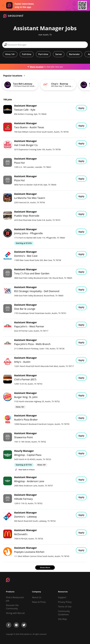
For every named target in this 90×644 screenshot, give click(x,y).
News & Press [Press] (39, 602)
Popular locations (14, 76)
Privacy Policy (65, 602)
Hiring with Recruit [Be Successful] (15, 613)
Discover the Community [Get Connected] (12, 607)
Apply (81, 108)
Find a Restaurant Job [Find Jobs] (15, 599)
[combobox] (45, 45)
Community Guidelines (64, 613)
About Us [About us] (37, 597)
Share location (35, 67)
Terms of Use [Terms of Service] (65, 607)
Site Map (62, 619)
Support (62, 597)
